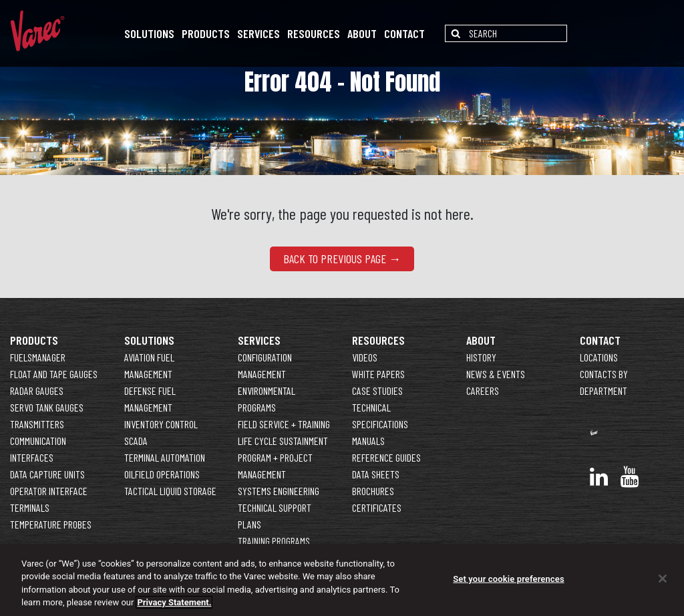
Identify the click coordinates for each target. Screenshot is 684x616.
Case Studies (377, 391)
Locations (599, 357)
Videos (365, 357)
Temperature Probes (51, 524)
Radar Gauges (37, 391)
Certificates (377, 507)
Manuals (368, 441)
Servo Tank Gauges (47, 407)
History (481, 357)
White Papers (378, 374)
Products (206, 33)
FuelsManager (38, 357)
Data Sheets (376, 474)
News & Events (496, 374)
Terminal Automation (165, 457)
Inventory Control (161, 424)
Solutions (149, 33)
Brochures (373, 491)
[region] (342, 580)
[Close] (663, 579)
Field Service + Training (284, 424)
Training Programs (274, 541)
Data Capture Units (47, 474)
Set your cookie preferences (508, 579)
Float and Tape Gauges (54, 374)
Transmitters (37, 424)
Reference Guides (386, 457)
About (362, 33)
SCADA (136, 441)
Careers (483, 391)
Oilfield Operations (162, 474)
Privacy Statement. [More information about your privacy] (174, 602)
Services (259, 33)
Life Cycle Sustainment (283, 441)
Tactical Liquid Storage (170, 491)
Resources (314, 33)
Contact (404, 33)
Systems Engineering (279, 491)
